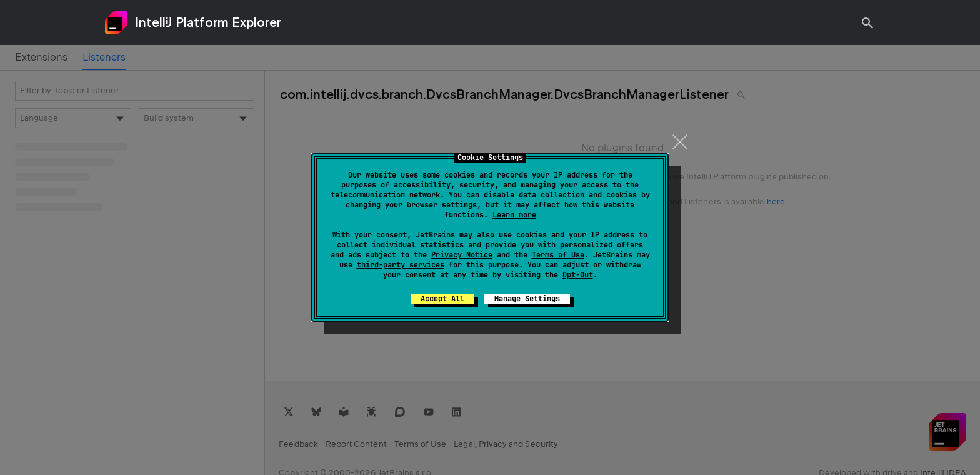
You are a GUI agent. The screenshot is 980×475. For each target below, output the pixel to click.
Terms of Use (558, 255)
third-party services (401, 265)
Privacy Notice (462, 255)
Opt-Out (578, 275)
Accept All (442, 299)
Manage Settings (527, 299)
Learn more (514, 215)
